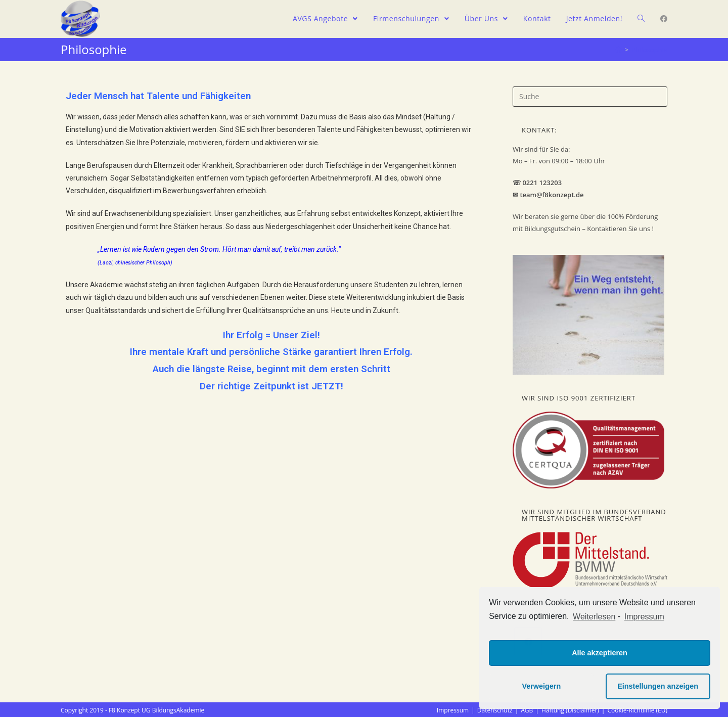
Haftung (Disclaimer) (570, 710)
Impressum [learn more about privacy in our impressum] (644, 617)
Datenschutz (495, 710)
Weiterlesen (594, 617)
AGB (527, 710)
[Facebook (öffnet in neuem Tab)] (664, 19)
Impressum (453, 710)
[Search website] (641, 19)
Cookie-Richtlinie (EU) (637, 710)
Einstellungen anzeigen (658, 686)
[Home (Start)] (619, 50)
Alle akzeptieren (600, 653)
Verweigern (541, 686)
